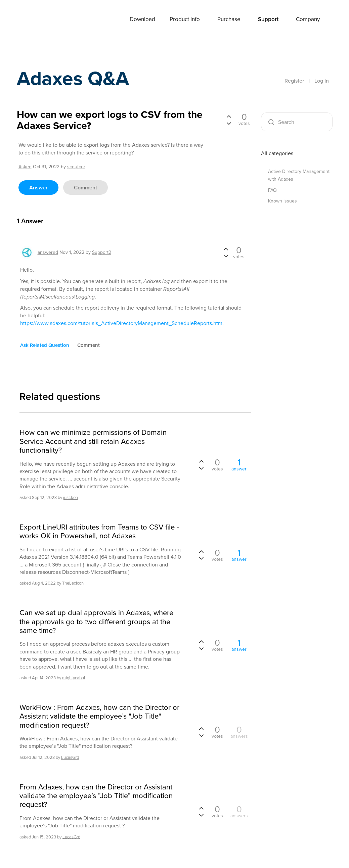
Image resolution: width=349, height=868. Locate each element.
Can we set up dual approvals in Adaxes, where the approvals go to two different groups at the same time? (96, 622)
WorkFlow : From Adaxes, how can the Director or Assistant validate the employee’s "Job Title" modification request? (99, 716)
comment (85, 188)
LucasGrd (70, 757)
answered (48, 252)
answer (38, 188)
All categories (277, 153)
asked (25, 167)
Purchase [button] (229, 19)
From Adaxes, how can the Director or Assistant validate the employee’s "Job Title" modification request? (96, 796)
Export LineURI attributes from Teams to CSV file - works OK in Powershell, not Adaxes (99, 532)
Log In (322, 81)
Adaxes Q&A (74, 79)
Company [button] (308, 19)
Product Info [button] (185, 19)
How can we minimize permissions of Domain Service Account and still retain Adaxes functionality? (93, 441)
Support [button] (268, 19)
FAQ (272, 190)
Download (142, 19)
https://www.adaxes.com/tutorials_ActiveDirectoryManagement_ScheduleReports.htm (121, 323)
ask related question (45, 345)
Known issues (282, 201)
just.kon (71, 497)
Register (294, 81)
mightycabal (74, 678)
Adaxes (43, 20)
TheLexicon (73, 583)
